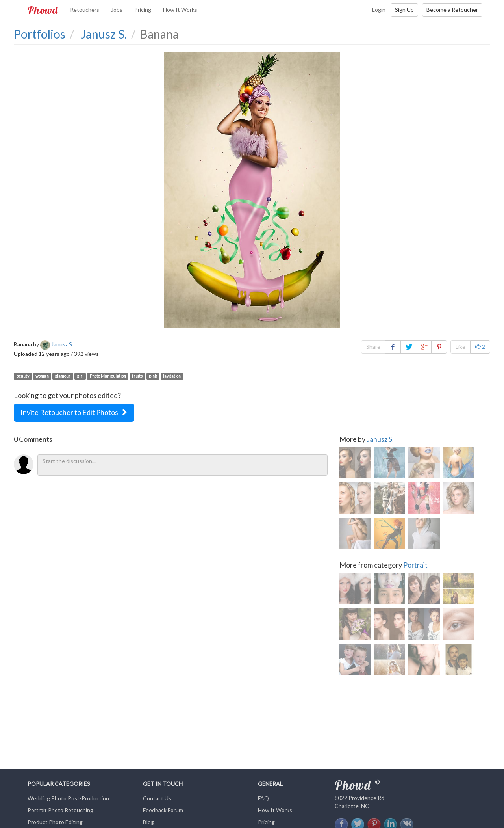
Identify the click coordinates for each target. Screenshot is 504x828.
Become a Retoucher (452, 10)
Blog (148, 822)
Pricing (143, 10)
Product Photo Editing (55, 822)
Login (379, 10)
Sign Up (404, 10)
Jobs (117, 10)
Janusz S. (380, 439)
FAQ (263, 798)
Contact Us (157, 798)
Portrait (415, 565)
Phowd (43, 10)
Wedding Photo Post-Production (68, 798)
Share (373, 347)
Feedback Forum (163, 810)
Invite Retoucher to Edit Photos (74, 412)
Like (460, 347)
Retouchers (85, 10)
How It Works (180, 10)
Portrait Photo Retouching (60, 810)
